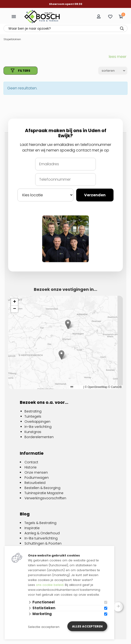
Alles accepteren (87, 626)
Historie (31, 467)
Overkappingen (37, 422)
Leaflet (76, 387)
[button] (61, 355)
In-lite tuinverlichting (41, 538)
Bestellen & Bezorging (42, 488)
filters (21, 71)
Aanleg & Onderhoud (42, 533)
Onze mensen (36, 472)
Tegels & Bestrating (40, 523)
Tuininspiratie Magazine (44, 493)
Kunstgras (33, 432)
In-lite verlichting (38, 427)
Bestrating (33, 411)
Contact (31, 462)
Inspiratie (32, 528)
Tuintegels (33, 416)
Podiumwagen (37, 478)
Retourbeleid (35, 483)
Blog (25, 514)
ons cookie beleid (50, 585)
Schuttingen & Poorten (43, 543)
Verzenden (95, 195)
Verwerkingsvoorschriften (45, 498)
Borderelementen (39, 437)
